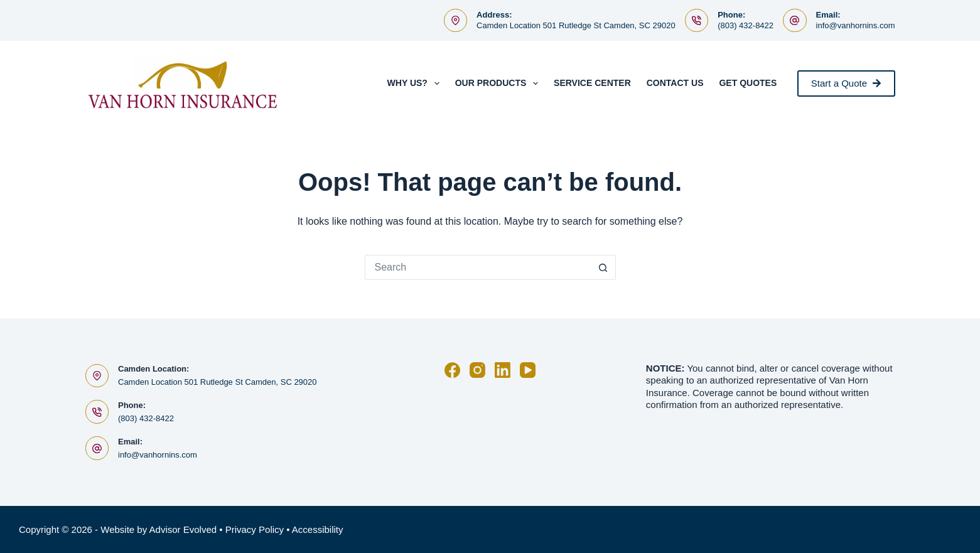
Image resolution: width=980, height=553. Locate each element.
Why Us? (416, 83)
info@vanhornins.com (856, 25)
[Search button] (603, 267)
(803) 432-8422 (746, 25)
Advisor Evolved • (186, 529)
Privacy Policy (255, 529)
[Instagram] (477, 370)
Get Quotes (748, 83)
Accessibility (318, 529)
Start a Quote (846, 83)
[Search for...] (478, 267)
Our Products (499, 83)
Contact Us (675, 83)
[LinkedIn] (503, 370)
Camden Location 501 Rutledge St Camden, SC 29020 (576, 25)
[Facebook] (452, 370)
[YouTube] (528, 370)
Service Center (592, 83)
